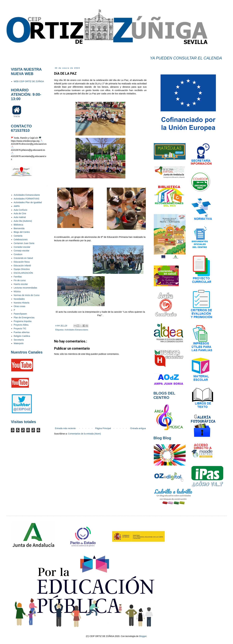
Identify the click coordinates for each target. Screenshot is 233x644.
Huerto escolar (21, 284)
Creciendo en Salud (23, 258)
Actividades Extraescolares (76, 330)
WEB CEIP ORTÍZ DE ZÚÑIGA (29, 81)
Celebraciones (21, 240)
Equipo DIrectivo (22, 269)
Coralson (18, 254)
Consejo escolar (22, 251)
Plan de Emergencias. (24, 317)
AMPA (17, 206)
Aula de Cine (20, 213)
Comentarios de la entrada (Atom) (84, 434)
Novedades (19, 299)
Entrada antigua (138, 428)
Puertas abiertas (22, 332)
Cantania (18, 236)
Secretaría (19, 340)
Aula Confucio (21, 210)
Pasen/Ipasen (20, 314)
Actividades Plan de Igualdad (28, 202)
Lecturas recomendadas (25, 288)
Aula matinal (20, 217)
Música (17, 291)
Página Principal (103, 428)
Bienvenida (19, 228)
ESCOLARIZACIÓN (23, 273)
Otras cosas (20, 306)
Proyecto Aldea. (21, 325)
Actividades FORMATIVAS (27, 199)
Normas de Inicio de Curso (27, 295)
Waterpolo (19, 343)
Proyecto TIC (20, 329)
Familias (18, 277)
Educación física (22, 262)
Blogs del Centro (22, 232)
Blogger (143, 636)
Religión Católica (22, 336)
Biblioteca (18, 225)
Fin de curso (20, 280)
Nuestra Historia (22, 303)
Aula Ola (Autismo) (23, 221)
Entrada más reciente (65, 428)
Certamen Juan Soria (24, 243)
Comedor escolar (22, 247)
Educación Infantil (22, 266)
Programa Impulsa (23, 321)
